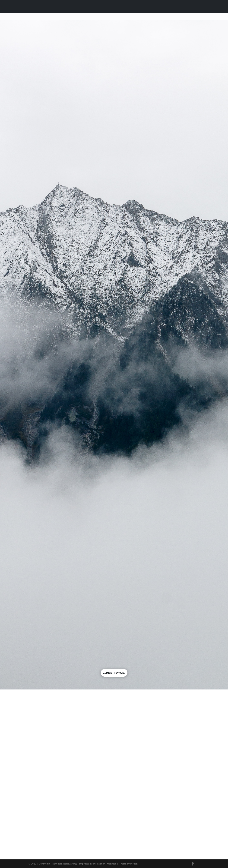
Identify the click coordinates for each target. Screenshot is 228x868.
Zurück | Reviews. (114, 673)
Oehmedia (44, 864)
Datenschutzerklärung (65, 864)
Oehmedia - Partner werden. (123, 864)
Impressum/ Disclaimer (92, 864)
